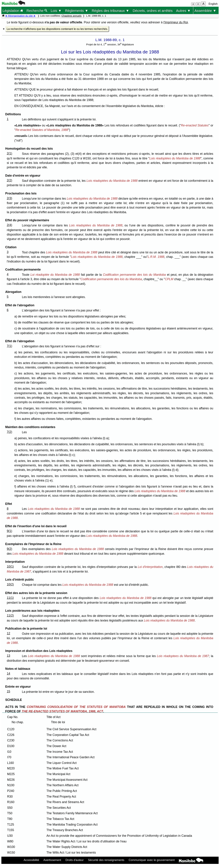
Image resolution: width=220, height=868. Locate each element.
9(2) (9, 549)
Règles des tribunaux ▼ (111, 11)
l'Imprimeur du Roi (176, 22)
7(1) (9, 346)
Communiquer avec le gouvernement (152, 860)
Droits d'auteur (75, 860)
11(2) (10, 615)
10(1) (10, 567)
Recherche (37, 11)
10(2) (10, 584)
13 (8, 656)
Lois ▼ (56, 11)
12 (8, 633)
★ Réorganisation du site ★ (20, 16)
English (213, 4)
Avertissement (52, 860)
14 (8, 674)
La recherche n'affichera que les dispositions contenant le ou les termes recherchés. (57, 29)
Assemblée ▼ (205, 11)
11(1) (10, 598)
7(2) (9, 432)
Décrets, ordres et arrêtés (153, 11)
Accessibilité (31, 860)
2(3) (9, 198)
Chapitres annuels (71, 16)
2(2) (9, 180)
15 (8, 691)
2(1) (9, 153)
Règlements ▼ (77, 11)
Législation (13, 11)
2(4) (9, 225)
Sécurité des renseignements (106, 860)
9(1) (9, 531)
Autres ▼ (183, 11)
